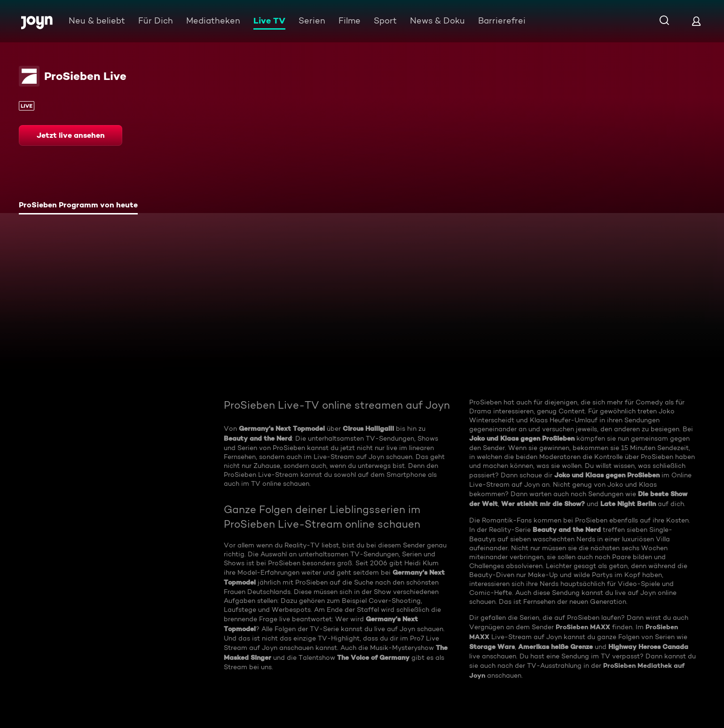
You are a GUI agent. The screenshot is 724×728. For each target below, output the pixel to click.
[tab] (78, 206)
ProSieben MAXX (583, 627)
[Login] (696, 21)
